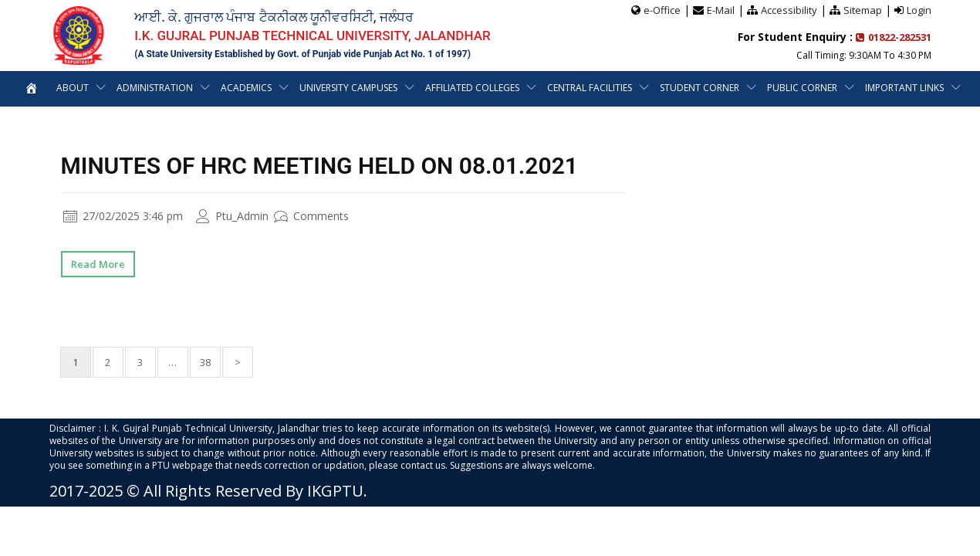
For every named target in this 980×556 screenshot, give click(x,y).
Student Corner (700, 88)
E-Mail (721, 10)
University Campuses (349, 88)
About (71, 88)
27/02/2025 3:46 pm (123, 216)
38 (205, 362)
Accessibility (789, 10)
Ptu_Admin (232, 216)
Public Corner (803, 88)
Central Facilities (590, 88)
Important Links (906, 88)
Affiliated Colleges (473, 88)
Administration (154, 88)
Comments (311, 216)
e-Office (662, 10)
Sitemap (863, 10)
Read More (98, 264)
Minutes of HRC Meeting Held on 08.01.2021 (319, 166)
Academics (246, 88)
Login (919, 10)
